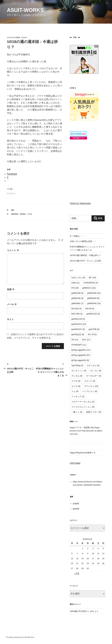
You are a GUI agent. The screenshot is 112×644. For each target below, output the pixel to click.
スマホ (30, 214)
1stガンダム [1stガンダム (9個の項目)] (78, 278)
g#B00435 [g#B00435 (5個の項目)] (77, 298)
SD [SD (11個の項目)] (75, 340)
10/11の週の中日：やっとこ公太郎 (85, 261)
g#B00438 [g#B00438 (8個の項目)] (93, 298)
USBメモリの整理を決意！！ (83, 241)
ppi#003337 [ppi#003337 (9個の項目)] (78, 329)
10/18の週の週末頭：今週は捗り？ (85, 255)
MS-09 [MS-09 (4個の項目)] (90, 309)
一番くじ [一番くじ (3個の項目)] (77, 412)
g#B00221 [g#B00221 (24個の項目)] (89, 288)
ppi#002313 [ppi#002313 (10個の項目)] (79, 324)
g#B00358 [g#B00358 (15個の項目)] (94, 293)
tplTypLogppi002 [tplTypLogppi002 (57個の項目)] (81, 355)
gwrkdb (76, 509)
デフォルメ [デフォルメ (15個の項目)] (91, 386)
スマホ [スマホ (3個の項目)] (76, 381)
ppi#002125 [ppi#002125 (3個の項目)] (93, 314)
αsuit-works (25, 10)
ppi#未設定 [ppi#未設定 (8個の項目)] (78, 334)
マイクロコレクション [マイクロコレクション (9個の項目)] (83, 407)
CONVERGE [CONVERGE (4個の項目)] (91, 283)
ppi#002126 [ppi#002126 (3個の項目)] (78, 319)
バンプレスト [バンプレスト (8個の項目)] (90, 391)
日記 (12, 210)
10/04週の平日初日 (78, 611)
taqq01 (24, 37)
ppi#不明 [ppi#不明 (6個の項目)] (94, 329)
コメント (13, 250)
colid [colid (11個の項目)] (76, 283)
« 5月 (77, 573)
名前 (11, 289)
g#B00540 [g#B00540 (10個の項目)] (94, 303)
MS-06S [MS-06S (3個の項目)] (77, 309)
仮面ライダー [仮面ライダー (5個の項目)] (94, 412)
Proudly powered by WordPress (20, 637)
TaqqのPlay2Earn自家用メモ (83, 453)
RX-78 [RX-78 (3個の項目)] (92, 334)
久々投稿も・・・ (78, 236)
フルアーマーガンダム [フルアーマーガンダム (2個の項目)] (83, 402)
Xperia (23, 214)
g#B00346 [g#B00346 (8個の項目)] (77, 293)
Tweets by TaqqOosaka (80, 203)
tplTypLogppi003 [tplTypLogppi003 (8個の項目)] (80, 360)
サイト (10, 319)
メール (12, 304)
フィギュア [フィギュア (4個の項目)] (78, 396)
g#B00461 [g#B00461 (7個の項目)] (77, 303)
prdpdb (76, 504)
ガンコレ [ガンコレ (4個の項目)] (96, 371)
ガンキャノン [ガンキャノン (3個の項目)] (79, 371)
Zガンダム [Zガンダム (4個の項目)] (93, 365)
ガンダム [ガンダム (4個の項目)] (77, 376)
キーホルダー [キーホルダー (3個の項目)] (94, 376)
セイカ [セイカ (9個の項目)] (76, 386)
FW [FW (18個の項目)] (75, 288)
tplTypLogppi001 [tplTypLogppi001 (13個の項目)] (81, 350)
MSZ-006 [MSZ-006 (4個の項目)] (77, 314)
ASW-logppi (75, 463)
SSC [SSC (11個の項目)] (86, 340)
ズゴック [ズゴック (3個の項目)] (90, 381)
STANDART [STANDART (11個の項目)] (79, 345)
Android (15, 214)
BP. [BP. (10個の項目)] (92, 278)
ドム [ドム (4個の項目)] (75, 391)
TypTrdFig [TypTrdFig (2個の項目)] (77, 365)
